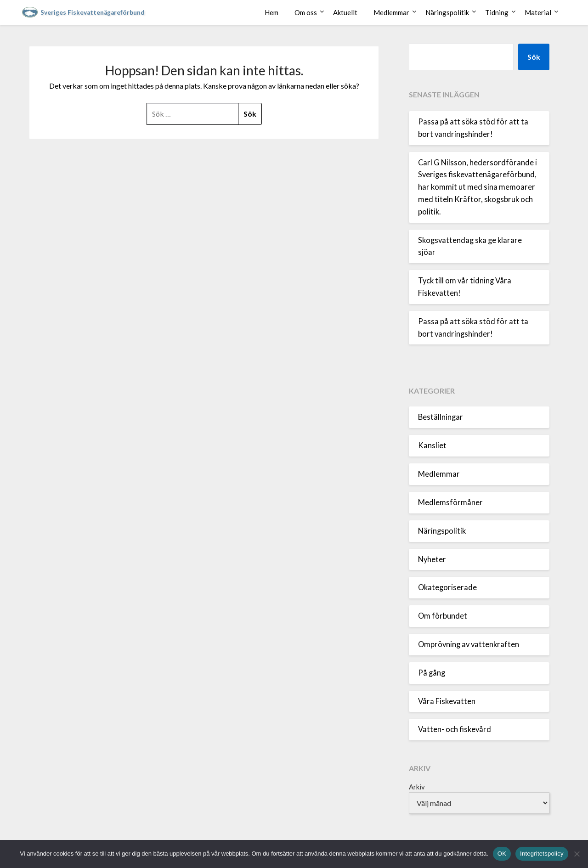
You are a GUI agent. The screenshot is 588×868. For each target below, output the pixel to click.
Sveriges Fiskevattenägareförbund (93, 12)
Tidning (497, 12)
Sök (534, 57)
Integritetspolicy (542, 854)
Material (538, 12)
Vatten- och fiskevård (455, 729)
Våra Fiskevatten (447, 701)
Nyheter (432, 559)
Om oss (306, 12)
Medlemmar (391, 12)
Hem (271, 12)
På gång (432, 673)
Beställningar (441, 417)
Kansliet (432, 445)
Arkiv (417, 787)
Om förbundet (443, 616)
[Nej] (577, 854)
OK (502, 854)
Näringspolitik (447, 12)
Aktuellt (345, 12)
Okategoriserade (447, 587)
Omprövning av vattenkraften (469, 644)
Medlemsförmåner (450, 502)
